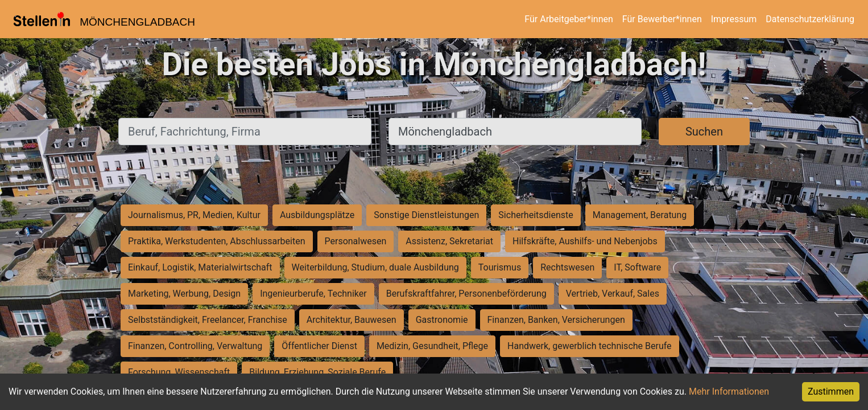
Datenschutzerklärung (810, 19)
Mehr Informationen (729, 391)
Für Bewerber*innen (662, 19)
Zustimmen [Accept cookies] (831, 391)
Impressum (734, 19)
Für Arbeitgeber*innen (569, 19)
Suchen (704, 132)
